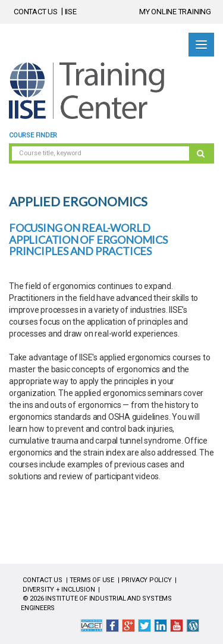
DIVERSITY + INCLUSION (59, 590)
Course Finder (33, 135)
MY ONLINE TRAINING (175, 12)
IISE (71, 12)
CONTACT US (36, 12)
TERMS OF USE (92, 580)
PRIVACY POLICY (147, 580)
